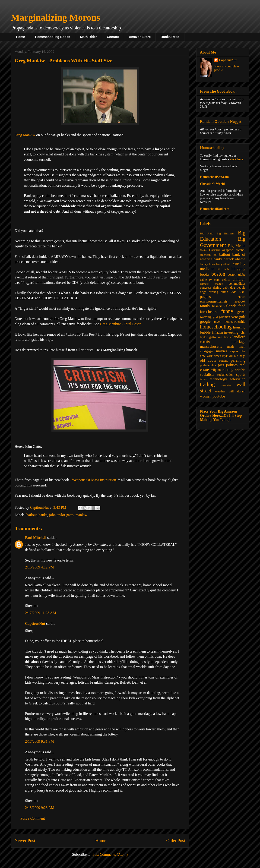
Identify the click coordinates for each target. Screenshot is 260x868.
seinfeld (240, 370)
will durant (237, 391)
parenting (238, 360)
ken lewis (224, 337)
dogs (203, 292)
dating (217, 288)
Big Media (237, 246)
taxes (203, 379)
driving (213, 292)
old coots (208, 360)
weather (220, 391)
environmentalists (214, 301)
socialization (225, 375)
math (230, 347)
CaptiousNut (35, 623)
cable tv (206, 280)
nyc (225, 356)
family (205, 306)
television (238, 379)
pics (221, 365)
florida (231, 306)
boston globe (236, 275)
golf (242, 317)
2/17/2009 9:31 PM (39, 741)
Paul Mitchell (36, 538)
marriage (238, 342)
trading (207, 384)
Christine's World (212, 184)
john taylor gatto (61, 515)
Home (21, 37)
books (205, 274)
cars (217, 280)
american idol (209, 255)
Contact (113, 37)
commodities (237, 284)
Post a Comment (33, 818)
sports (241, 374)
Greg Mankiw (25, 135)
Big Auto (207, 234)
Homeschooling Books (53, 37)
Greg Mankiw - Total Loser (120, 324)
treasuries (226, 385)
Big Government (223, 242)
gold (215, 317)
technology (218, 379)
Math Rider (89, 37)
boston (218, 274)
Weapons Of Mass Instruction (94, 480)
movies (222, 351)
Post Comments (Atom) (110, 854)
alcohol (241, 250)
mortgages (207, 351)
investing (231, 332)
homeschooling (216, 327)
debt (226, 288)
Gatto (203, 250)
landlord (239, 337)
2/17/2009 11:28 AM (41, 613)
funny (227, 311)
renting (228, 370)
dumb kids (228, 292)
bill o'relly (223, 269)
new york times (210, 356)
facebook (239, 301)
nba (243, 351)
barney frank (208, 264)
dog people (238, 288)
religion (216, 370)
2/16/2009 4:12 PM (39, 567)
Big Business (226, 234)
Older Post (176, 841)
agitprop (228, 250)
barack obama (235, 259)
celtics (226, 280)
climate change (211, 284)
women (206, 396)
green (218, 322)
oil (231, 356)
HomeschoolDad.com (215, 209)
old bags (240, 356)
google (205, 321)
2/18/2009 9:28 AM (40, 808)
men (242, 346)
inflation (217, 333)
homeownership (235, 322)
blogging (238, 269)
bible (236, 264)
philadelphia (208, 365)
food (242, 306)
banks (43, 515)
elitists (242, 297)
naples (234, 351)
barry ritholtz (224, 264)
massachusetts (211, 346)
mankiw (82, 515)
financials (218, 306)
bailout (32, 515)
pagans (224, 361)
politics (232, 365)
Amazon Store (140, 37)
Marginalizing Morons (55, 17)
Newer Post (25, 841)
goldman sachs (228, 317)
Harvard (214, 250)
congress (206, 288)
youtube (219, 396)
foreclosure (209, 312)
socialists (207, 374)
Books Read (170, 37)
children (239, 279)
